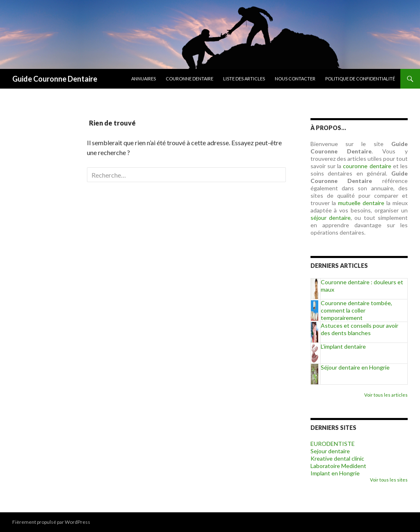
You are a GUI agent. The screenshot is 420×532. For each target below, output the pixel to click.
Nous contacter (295, 79)
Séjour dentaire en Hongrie (355, 367)
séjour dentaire (331, 218)
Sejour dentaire (330, 451)
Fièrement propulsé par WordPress (51, 522)
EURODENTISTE (333, 444)
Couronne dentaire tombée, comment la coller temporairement (356, 310)
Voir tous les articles (386, 395)
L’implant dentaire (343, 346)
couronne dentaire (367, 166)
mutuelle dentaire (361, 203)
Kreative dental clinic (337, 458)
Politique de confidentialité (360, 79)
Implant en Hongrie (335, 473)
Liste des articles (244, 79)
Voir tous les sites (389, 480)
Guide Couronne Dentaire (55, 79)
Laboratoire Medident (338, 466)
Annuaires (144, 79)
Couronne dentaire (189, 79)
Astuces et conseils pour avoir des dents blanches (360, 329)
